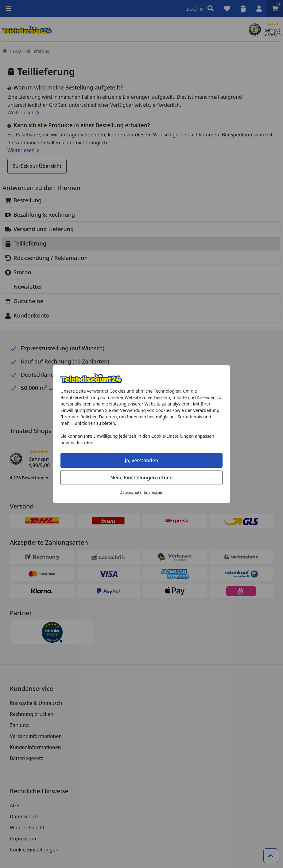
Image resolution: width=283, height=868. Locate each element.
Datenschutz (130, 492)
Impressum (153, 492)
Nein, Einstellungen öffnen (141, 478)
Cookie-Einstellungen (173, 436)
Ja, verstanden (142, 460)
